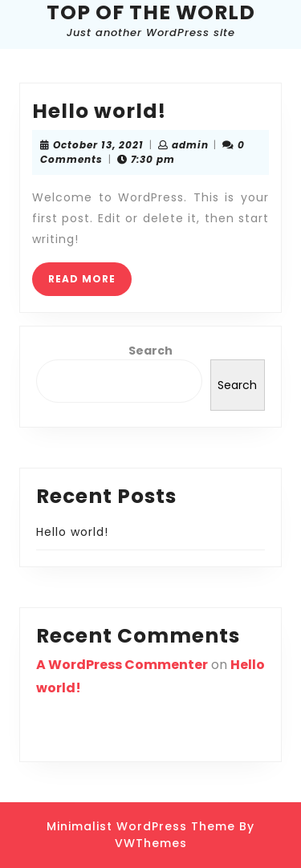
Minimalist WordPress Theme (141, 826)
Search (150, 351)
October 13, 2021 (98, 145)
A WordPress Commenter (122, 665)
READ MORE (90, 284)
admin (190, 145)
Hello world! (99, 111)
